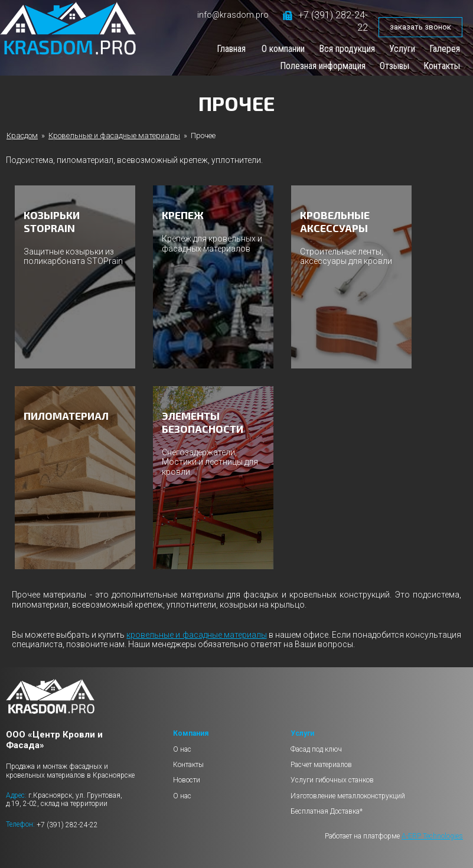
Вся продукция (347, 49)
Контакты (442, 66)
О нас (182, 749)
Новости (187, 780)
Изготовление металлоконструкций (348, 796)
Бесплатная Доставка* (327, 811)
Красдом (22, 136)
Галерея (445, 49)
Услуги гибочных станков (332, 780)
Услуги (402, 49)
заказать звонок (420, 27)
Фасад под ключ (316, 749)
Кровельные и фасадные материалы (114, 136)
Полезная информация (323, 66)
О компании (283, 49)
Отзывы (394, 66)
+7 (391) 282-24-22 (67, 824)
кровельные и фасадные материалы (196, 635)
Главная (231, 49)
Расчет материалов (321, 765)
